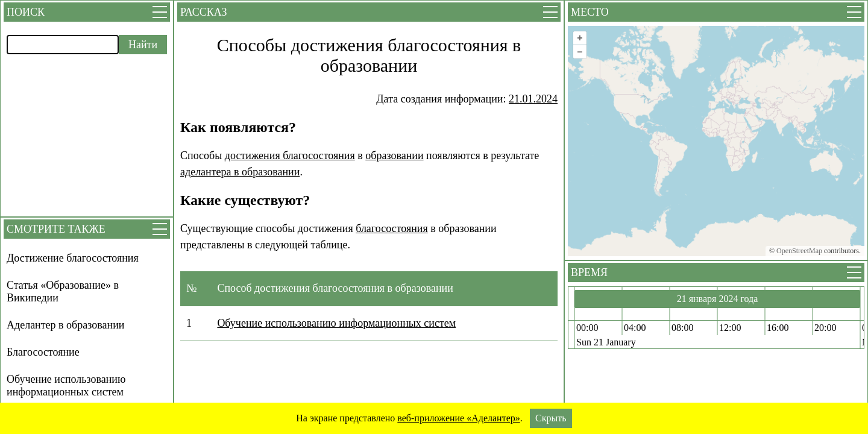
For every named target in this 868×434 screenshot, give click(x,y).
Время (589, 272)
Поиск (26, 12)
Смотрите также (56, 229)
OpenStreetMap (799, 251)
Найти (143, 45)
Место (590, 12)
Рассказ (203, 12)
